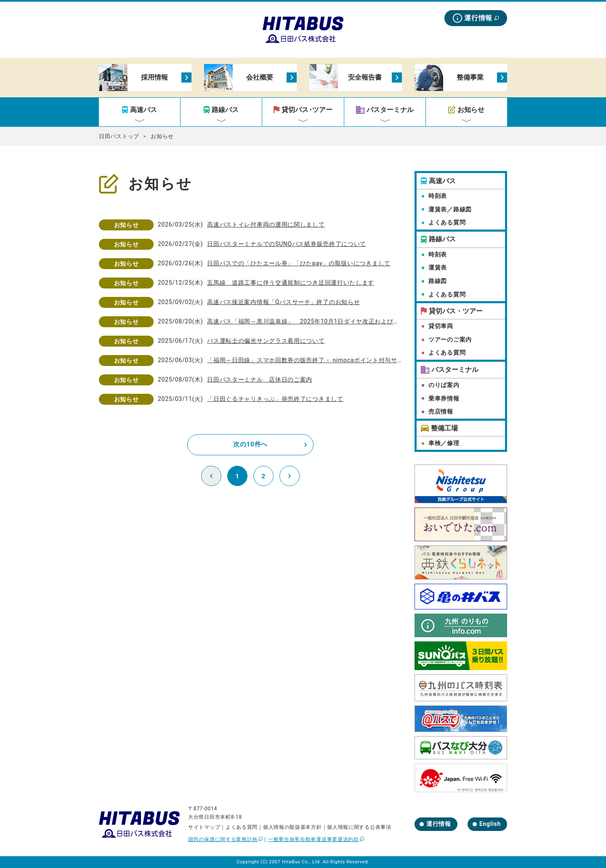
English (490, 824)
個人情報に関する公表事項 (359, 827)
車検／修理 (444, 443)
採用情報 (154, 77)
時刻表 (438, 196)
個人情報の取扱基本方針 (292, 827)
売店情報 (441, 411)
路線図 (438, 281)
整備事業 (470, 77)
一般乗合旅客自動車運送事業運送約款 (314, 839)
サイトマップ (204, 827)
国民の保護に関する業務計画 (223, 839)
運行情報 (478, 18)
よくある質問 (447, 222)
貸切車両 (441, 326)
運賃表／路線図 (450, 209)
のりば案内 (444, 385)
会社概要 (260, 77)
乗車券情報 (444, 398)
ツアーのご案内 (450, 339)
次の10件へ (250, 444)
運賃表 (438, 267)
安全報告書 (365, 77)
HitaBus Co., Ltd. (302, 862)
